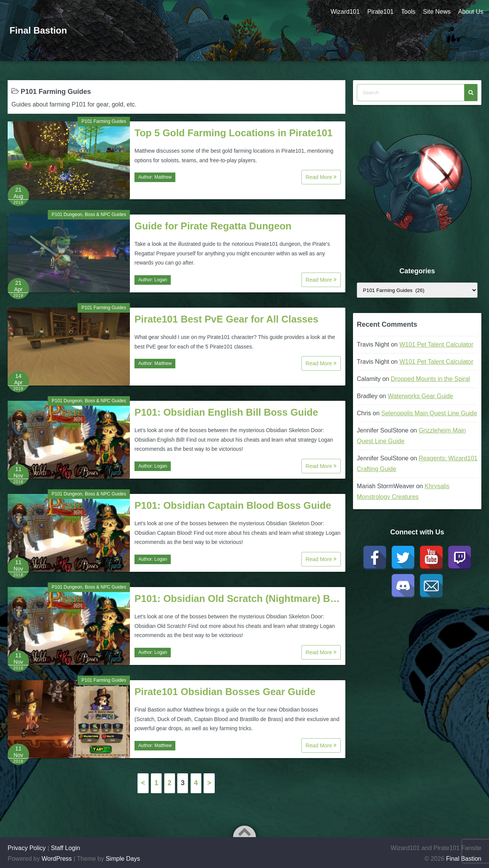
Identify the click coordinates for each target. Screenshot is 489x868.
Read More (321, 177)
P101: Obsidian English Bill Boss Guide (226, 412)
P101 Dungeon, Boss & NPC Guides (89, 215)
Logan (161, 280)
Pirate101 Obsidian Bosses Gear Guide (225, 692)
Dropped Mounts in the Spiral (430, 379)
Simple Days (123, 859)
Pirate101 (380, 12)
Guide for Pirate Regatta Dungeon (213, 226)
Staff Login (65, 848)
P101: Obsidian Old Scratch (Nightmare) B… (237, 599)
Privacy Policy (27, 848)
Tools (408, 12)
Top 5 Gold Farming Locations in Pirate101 (234, 133)
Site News (437, 12)
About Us (471, 12)
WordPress (57, 859)
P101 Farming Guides (104, 121)
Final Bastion (38, 30)
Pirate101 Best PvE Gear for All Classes (226, 319)
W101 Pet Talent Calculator (436, 344)
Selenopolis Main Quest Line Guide (429, 413)
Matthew (163, 177)
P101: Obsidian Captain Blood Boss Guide (233, 505)
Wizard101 (345, 12)
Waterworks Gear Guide (420, 396)
